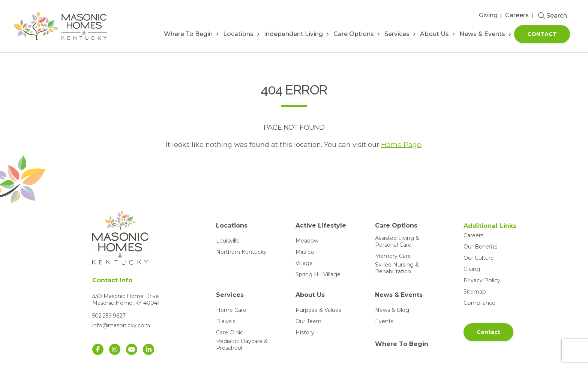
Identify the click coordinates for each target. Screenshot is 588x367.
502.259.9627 (109, 316)
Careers (517, 15)
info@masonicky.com (121, 325)
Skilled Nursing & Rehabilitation (397, 268)
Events (384, 321)
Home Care (231, 310)
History (305, 333)
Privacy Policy (482, 280)
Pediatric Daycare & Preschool (242, 345)
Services (397, 34)
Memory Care (393, 256)
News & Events (482, 34)
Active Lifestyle (321, 225)
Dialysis (226, 321)
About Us (434, 34)
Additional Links (490, 226)
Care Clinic (229, 333)
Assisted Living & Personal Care (397, 241)
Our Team (308, 321)
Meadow (307, 241)
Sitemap (475, 292)
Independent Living (293, 34)
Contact (542, 34)
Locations (238, 34)
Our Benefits (480, 247)
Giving (488, 15)
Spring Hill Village (318, 274)
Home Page (401, 145)
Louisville (228, 241)
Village (304, 263)
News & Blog (392, 310)
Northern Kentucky (241, 252)
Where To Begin (188, 34)
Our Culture (479, 258)
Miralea (305, 252)
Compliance (479, 303)
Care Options (354, 34)
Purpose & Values (318, 310)
